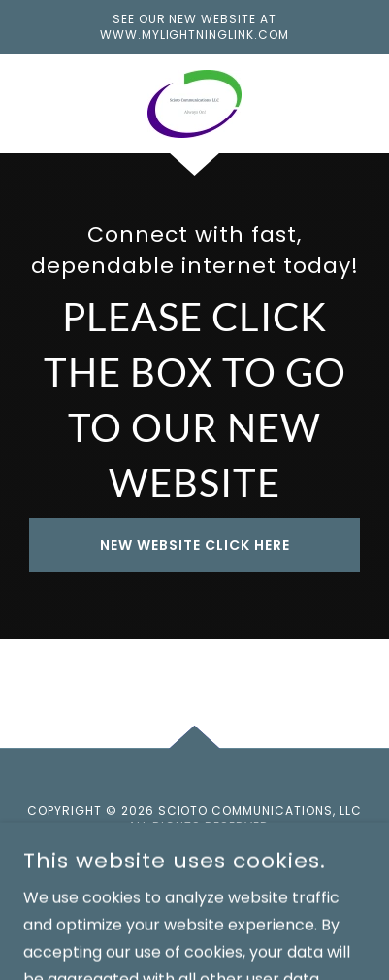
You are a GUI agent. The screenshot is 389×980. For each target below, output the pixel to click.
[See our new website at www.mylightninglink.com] (194, 27)
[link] (194, 104)
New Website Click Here (195, 545)
